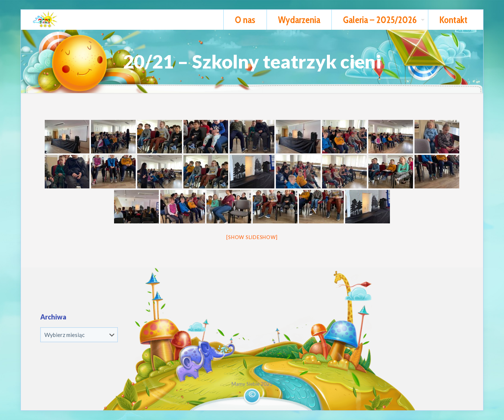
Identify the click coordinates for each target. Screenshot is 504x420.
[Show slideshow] (252, 237)
